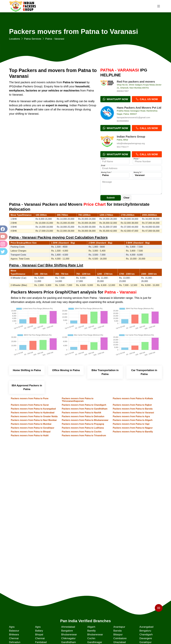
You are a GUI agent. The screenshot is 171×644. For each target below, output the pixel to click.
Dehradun (15, 642)
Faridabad (41, 642)
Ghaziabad (120, 642)
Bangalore (67, 631)
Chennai (14, 638)
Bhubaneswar (69, 634)
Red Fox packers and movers (136, 82)
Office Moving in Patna (66, 370)
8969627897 (123, 91)
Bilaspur (118, 634)
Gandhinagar (95, 642)
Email (103, 166)
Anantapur (119, 627)
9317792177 (123, 147)
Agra (12, 627)
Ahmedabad (68, 627)
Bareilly (91, 631)
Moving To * (138, 172)
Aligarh (91, 627)
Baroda (117, 631)
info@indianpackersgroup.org (131, 143)
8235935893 (123, 121)
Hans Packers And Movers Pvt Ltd (139, 108)
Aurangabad (146, 627)
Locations (15, 39)
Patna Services (33, 39)
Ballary (39, 631)
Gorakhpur (145, 642)
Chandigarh (146, 634)
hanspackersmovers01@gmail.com (133, 117)
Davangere (146, 638)
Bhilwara (14, 634)
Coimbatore (120, 638)
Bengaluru (145, 631)
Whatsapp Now (115, 99)
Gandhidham (69, 642)
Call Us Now (147, 99)
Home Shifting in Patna (27, 370)
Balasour (14, 631)
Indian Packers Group (131, 137)
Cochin (91, 638)
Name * (104, 159)
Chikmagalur (68, 638)
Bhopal (39, 634)
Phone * (136, 159)
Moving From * (106, 172)
